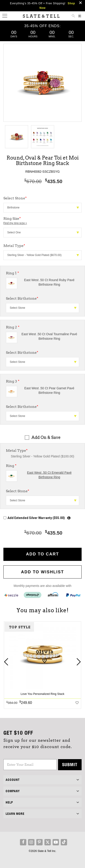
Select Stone (18, 491)
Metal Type (17, 451)
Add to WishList (43, 572)
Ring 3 (13, 381)
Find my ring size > (15, 223)
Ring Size (42, 221)
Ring (11, 466)
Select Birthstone (22, 298)
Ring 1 (12, 273)
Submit (70, 764)
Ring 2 (13, 327)
